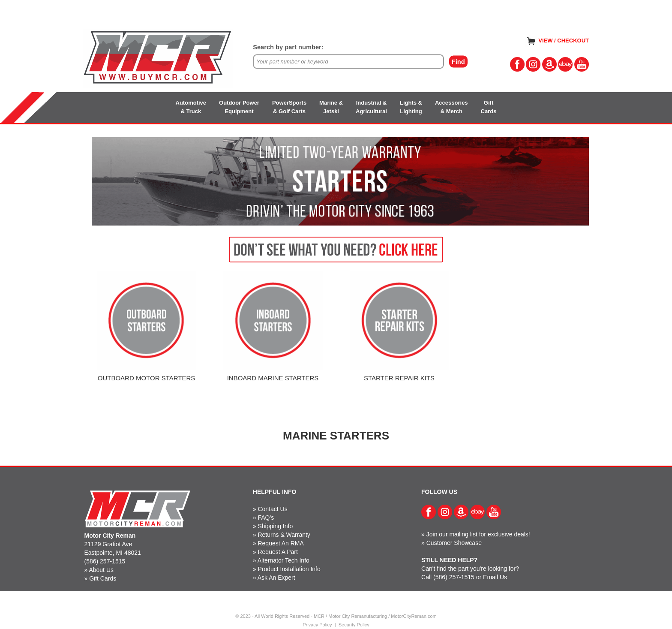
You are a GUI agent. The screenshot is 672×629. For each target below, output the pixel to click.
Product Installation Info (289, 569)
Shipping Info (275, 526)
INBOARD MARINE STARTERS (273, 378)
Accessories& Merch (451, 107)
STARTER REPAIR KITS (399, 378)
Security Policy (354, 625)
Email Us (495, 577)
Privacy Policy (317, 625)
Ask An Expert (276, 578)
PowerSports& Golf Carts (289, 107)
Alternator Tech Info (283, 560)
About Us (101, 570)
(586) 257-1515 (105, 561)
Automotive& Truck (191, 107)
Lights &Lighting (411, 107)
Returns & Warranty (284, 535)
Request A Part (277, 552)
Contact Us (272, 509)
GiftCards (489, 107)
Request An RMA (280, 543)
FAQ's (266, 518)
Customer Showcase (454, 543)
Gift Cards (103, 578)
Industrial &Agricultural (371, 107)
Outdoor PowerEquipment (239, 107)
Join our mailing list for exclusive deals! (478, 534)
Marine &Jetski (331, 107)
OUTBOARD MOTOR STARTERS (147, 378)
